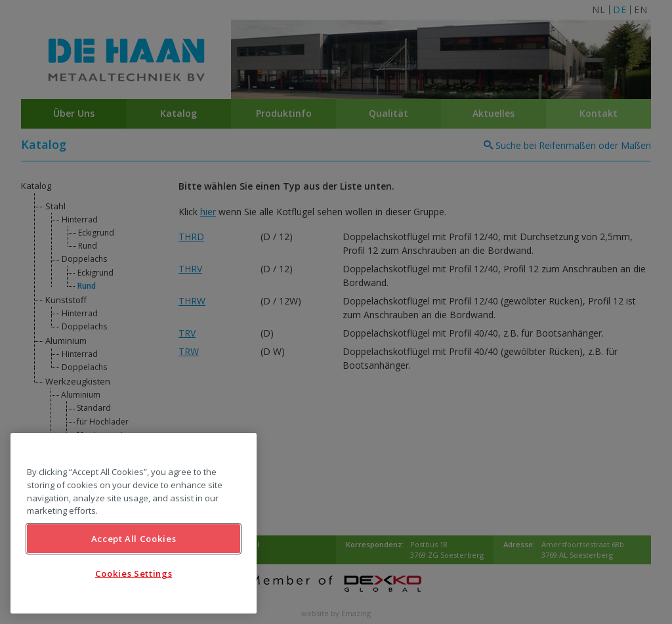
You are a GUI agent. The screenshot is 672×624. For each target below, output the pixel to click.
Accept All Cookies (134, 539)
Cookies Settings (134, 573)
